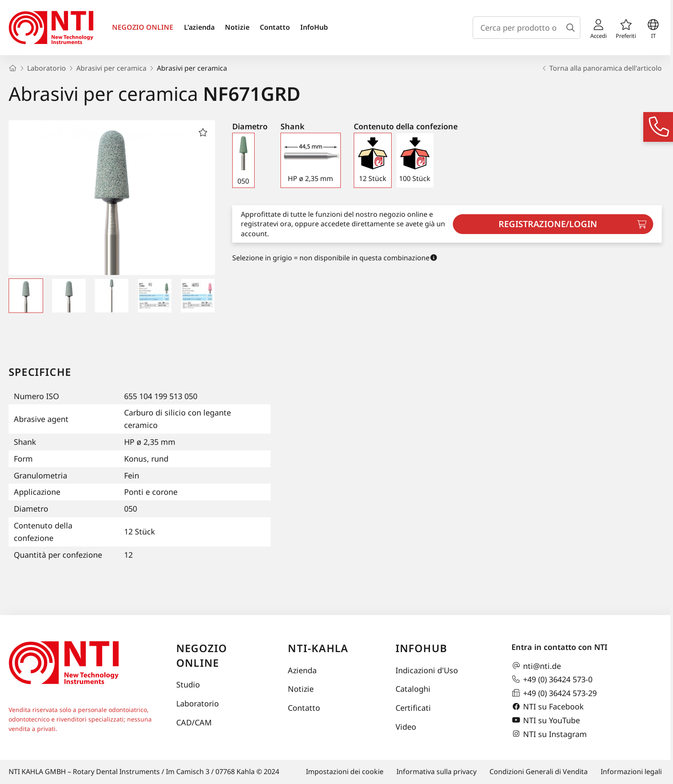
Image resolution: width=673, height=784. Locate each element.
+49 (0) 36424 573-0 (552, 679)
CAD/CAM (194, 722)
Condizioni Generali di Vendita (539, 772)
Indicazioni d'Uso (427, 670)
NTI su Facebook (548, 707)
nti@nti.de (536, 666)
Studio (188, 684)
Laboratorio (198, 703)
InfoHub (314, 27)
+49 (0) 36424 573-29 (554, 693)
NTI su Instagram (549, 734)
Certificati (413, 708)
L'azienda (199, 27)
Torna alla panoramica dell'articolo (601, 68)
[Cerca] (572, 28)
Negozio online (202, 655)
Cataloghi (413, 689)
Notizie (237, 27)
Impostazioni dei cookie (345, 772)
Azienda (302, 670)
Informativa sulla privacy (436, 772)
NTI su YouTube (546, 720)
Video (406, 727)
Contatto (275, 27)
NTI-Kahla (318, 648)
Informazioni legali (631, 772)
